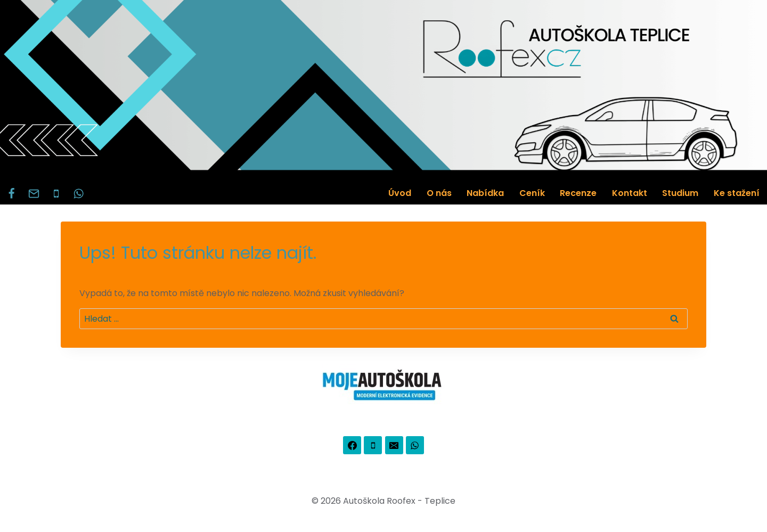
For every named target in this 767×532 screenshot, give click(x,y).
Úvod (400, 193)
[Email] (34, 193)
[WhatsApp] (79, 193)
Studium (680, 193)
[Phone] (56, 193)
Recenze (578, 193)
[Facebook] (11, 193)
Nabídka (485, 193)
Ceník (532, 193)
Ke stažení (737, 193)
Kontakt (630, 193)
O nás (439, 193)
